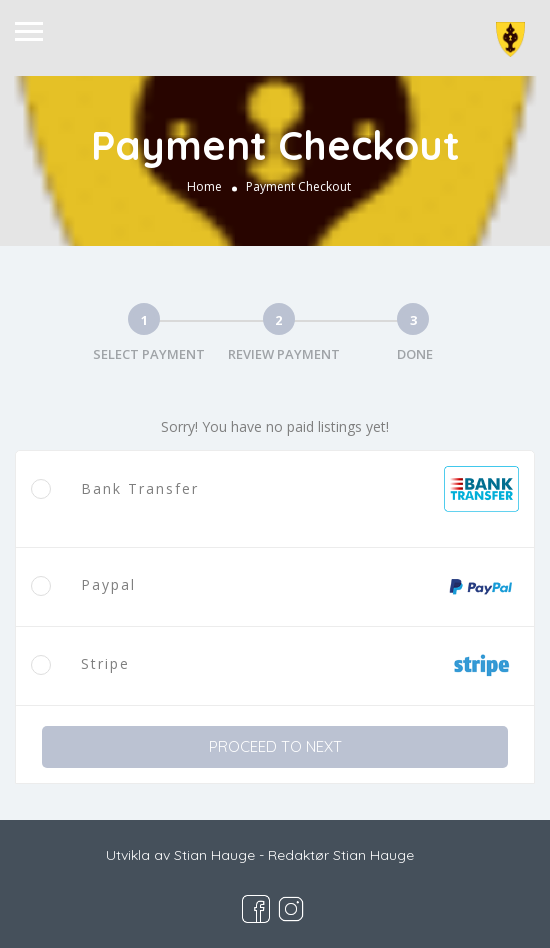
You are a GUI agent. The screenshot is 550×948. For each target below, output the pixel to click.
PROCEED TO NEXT (275, 746)
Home (204, 186)
